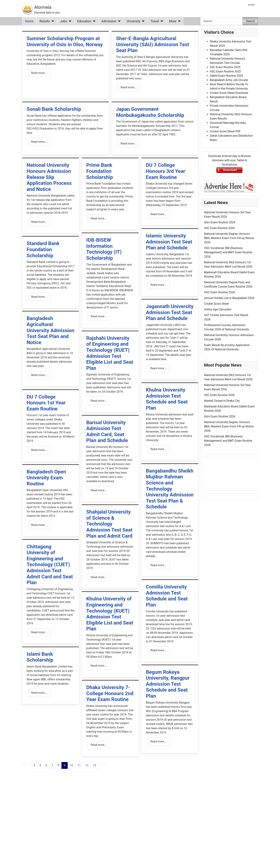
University (133, 21)
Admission (109, 21)
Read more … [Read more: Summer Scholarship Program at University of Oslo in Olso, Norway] (39, 73)
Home (29, 21)
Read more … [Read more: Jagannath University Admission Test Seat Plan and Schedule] (159, 368)
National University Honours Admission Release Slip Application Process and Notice (49, 177)
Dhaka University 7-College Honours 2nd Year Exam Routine (110, 693)
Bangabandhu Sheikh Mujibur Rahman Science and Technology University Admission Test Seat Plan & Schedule (170, 489)
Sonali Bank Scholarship (54, 109)
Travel (155, 21)
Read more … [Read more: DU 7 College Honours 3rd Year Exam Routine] (159, 214)
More (173, 21)
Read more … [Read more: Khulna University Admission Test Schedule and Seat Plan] (159, 449)
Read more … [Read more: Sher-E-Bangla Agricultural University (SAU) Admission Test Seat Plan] (129, 87)
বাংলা (251, 5)
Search (250, 21)
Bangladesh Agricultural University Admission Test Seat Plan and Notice (50, 330)
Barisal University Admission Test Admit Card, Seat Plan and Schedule (107, 432)
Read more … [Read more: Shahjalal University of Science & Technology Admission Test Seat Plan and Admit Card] (99, 577)
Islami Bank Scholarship (40, 657)
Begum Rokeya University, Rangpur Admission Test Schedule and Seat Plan (168, 684)
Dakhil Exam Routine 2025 (226, 76)
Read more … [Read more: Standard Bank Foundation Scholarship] (39, 297)
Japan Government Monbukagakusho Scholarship (150, 112)
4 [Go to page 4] (34, 765)
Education (84, 21)
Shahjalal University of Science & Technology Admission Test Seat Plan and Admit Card (109, 524)
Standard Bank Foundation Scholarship (43, 249)
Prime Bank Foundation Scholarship (100, 171)
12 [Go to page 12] (87, 765)
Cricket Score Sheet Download (229, 93)
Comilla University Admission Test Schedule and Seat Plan (167, 596)
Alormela (43, 7)
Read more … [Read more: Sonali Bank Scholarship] (39, 142)
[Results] (52, 21)
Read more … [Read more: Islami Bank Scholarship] (39, 693)
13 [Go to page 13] (94, 765)
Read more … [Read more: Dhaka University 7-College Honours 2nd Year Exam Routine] (99, 745)
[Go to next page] (101, 763)
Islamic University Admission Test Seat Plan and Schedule (169, 242)
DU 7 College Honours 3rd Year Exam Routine (166, 171)
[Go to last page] (105, 763)
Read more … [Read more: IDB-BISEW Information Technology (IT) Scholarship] (99, 316)
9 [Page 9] (65, 765)
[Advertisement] (110, 823)
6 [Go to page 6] (46, 765)
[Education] (93, 21)
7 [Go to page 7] (52, 765)
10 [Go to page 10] (71, 765)
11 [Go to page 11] (79, 765)
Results (45, 21)
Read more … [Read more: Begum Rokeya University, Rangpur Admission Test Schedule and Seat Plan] (159, 741)
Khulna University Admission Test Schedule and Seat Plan (167, 399)
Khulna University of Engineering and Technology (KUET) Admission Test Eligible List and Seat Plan (110, 614)
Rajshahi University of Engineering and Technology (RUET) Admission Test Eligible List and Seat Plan (110, 353)
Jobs (63, 21)
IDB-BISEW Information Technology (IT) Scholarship (104, 249)
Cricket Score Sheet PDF (225, 131)
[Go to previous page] (29, 763)
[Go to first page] (24, 763)
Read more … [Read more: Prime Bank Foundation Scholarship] (99, 218)
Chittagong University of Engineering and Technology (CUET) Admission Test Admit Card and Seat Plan (50, 565)
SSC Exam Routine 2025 (225, 67)
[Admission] (118, 21)
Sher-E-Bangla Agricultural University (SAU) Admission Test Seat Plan (153, 44)
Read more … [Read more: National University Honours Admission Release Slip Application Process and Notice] (39, 222)
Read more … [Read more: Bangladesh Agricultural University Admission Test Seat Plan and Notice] (39, 375)
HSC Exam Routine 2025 (225, 71)
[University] (142, 21)
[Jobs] (69, 21)
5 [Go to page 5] (40, 765)
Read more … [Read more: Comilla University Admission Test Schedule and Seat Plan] (159, 650)
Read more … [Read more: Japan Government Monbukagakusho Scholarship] (129, 144)
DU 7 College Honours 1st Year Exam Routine (46, 403)
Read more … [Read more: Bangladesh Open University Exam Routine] (39, 525)
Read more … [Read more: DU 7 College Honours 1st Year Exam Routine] (39, 450)
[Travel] (161, 21)
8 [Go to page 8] (58, 765)
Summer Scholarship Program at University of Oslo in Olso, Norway (65, 41)
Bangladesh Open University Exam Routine (46, 478)
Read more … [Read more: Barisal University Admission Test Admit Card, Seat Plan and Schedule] (99, 490)
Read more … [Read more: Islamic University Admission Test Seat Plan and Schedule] (159, 285)
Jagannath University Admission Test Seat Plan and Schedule (170, 312)
